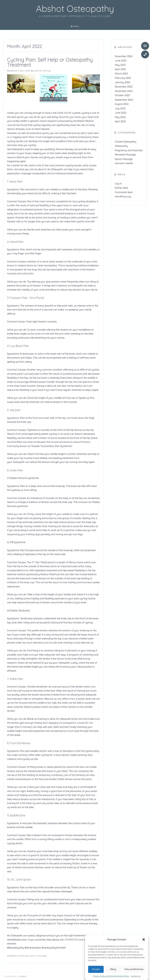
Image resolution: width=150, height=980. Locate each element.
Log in (118, 184)
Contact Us (135, 976)
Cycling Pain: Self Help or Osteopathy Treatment (50, 62)
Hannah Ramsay (43, 71)
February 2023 (123, 78)
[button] (144, 940)
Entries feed (121, 188)
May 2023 (120, 65)
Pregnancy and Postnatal (129, 150)
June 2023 (121, 60)
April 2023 (120, 69)
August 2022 (122, 104)
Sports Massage (39, 956)
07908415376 (71, 940)
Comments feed (124, 192)
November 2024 (124, 56)
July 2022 (120, 108)
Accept (96, 969)
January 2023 (123, 82)
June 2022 (121, 113)
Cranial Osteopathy (126, 142)
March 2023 (121, 74)
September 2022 (124, 100)
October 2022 (122, 95)
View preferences (134, 969)
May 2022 (120, 117)
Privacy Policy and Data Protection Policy (111, 976)
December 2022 (124, 87)
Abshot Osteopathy (75, 8)
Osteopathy (23, 956)
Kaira (23, 976)
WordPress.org (123, 196)
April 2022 (120, 121)
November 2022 (124, 91)
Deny (113, 969)
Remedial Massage (125, 155)
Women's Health (124, 163)
